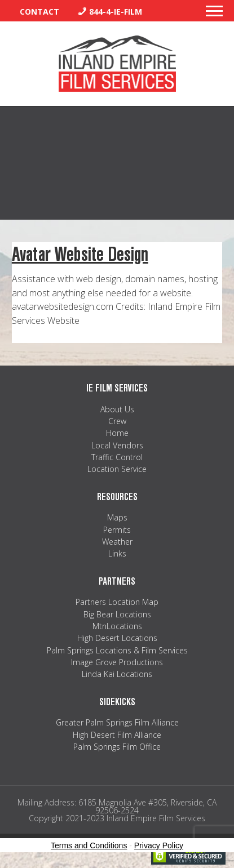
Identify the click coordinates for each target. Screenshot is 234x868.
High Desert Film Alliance (117, 735)
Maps (117, 517)
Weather (117, 542)
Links (117, 553)
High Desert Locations (117, 638)
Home (117, 433)
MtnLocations (117, 626)
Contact (39, 12)
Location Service (117, 469)
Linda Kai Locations (117, 674)
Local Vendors (117, 445)
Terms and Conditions (89, 845)
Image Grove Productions (117, 662)
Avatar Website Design (80, 254)
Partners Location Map (117, 602)
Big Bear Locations (117, 614)
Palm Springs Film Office (117, 747)
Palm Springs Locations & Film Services (117, 650)
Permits (117, 530)
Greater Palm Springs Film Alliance (117, 722)
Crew (117, 421)
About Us (117, 409)
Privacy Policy (159, 845)
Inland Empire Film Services (117, 64)
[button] (214, 14)
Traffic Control (117, 457)
